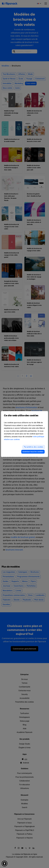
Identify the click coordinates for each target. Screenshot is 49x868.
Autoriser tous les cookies (33, 452)
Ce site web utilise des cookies (24, 417)
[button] (5, 864)
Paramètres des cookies (34, 447)
